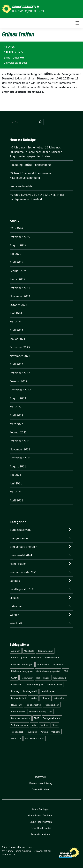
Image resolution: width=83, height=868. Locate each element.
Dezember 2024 (20, 288)
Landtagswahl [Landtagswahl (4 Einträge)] (30, 691)
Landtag (15, 581)
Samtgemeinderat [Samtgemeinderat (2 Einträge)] (52, 718)
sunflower (27, 851)
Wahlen (14, 615)
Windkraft (16, 623)
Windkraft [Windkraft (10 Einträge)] (16, 738)
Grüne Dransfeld (26, 7)
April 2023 (16, 364)
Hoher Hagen (18, 564)
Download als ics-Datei (16, 63)
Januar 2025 (17, 279)
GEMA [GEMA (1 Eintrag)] (14, 678)
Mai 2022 (16, 407)
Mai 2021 (16, 492)
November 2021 (20, 449)
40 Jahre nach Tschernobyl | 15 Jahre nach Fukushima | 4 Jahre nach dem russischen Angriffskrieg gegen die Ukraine (36, 152)
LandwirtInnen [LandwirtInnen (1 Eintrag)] (48, 691)
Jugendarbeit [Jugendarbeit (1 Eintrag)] (59, 678)
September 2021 (20, 458)
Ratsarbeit (16, 606)
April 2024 (16, 330)
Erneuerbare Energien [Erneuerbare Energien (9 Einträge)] (22, 664)
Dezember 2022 (20, 373)
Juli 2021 (15, 475)
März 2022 (16, 424)
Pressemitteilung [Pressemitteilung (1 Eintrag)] (37, 711)
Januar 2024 (17, 339)
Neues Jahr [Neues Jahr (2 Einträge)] (17, 705)
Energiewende (19, 538)
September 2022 (20, 390)
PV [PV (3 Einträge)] (51, 711)
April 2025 (16, 262)
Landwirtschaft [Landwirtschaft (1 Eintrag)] (19, 698)
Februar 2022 (18, 432)
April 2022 (16, 415)
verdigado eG (9, 855)
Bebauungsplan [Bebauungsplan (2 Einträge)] (45, 651)
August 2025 (18, 245)
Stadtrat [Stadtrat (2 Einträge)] (44, 725)
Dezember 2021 (20, 441)
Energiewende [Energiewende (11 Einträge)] (52, 657)
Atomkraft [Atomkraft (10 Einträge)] (29, 651)
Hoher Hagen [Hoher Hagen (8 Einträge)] (43, 678)
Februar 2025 (18, 271)
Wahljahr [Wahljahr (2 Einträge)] (56, 732)
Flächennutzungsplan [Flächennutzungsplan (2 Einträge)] (22, 671)
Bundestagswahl (20, 530)
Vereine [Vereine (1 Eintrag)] (44, 732)
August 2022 (18, 398)
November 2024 (20, 296)
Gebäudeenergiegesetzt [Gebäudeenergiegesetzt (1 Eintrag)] (48, 671)
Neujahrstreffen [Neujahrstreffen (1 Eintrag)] (33, 705)
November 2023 (20, 356)
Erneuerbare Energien (23, 547)
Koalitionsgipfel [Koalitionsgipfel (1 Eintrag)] (35, 684)
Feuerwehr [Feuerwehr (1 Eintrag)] (58, 664)
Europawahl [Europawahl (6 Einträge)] (43, 664)
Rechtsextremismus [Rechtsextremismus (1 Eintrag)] (21, 718)
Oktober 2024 (19, 305)
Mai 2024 (16, 322)
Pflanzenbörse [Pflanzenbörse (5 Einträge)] (18, 711)
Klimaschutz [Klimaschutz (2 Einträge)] (17, 684)
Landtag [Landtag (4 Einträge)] (15, 691)
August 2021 (18, 466)
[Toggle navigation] (77, 23)
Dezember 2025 (20, 237)
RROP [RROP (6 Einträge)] (37, 718)
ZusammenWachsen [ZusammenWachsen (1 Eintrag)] (34, 738)
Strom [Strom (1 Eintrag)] (55, 725)
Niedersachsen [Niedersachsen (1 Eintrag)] (52, 705)
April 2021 (16, 500)
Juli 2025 (15, 254)
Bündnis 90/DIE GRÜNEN (28, 11)
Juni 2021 (16, 483)
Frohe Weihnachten (22, 186)
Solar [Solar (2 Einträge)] (34, 725)
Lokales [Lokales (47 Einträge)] (33, 698)
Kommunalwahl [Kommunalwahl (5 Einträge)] (54, 684)
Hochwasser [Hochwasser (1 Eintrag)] (27, 678)
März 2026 (16, 228)
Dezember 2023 (20, 347)
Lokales (15, 598)
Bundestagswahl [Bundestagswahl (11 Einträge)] (19, 657)
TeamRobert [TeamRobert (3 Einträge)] (17, 732)
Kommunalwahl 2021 (23, 572)
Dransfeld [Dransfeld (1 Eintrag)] (36, 657)
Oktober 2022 (19, 381)
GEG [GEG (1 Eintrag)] (66, 671)
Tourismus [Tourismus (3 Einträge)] (32, 732)
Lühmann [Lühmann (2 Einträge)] (45, 698)
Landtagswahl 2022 (22, 589)
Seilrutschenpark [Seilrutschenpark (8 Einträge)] (20, 725)
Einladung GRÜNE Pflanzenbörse (31, 165)
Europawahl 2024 (21, 555)
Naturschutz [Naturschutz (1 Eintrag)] (60, 698)
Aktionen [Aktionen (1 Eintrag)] (16, 651)
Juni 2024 (16, 313)
